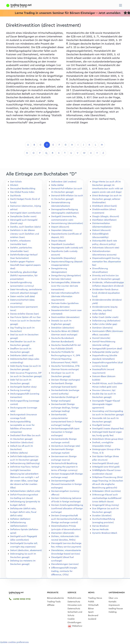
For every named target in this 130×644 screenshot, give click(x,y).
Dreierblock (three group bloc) (108, 439)
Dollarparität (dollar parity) (105, 352)
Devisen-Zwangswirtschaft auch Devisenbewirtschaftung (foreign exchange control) (66, 519)
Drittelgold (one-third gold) (106, 467)
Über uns (113, 598)
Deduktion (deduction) (22, 442)
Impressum (114, 605)
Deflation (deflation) (20, 519)
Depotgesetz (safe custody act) (67, 248)
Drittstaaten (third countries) (106, 491)
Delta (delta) (57, 185)
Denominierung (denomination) (67, 223)
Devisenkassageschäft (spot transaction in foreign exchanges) (65, 432)
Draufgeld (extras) (101, 425)
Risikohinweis (74, 598)
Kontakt (112, 602)
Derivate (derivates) (61, 279)
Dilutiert (14, 185)
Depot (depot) (58, 241)
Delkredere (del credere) (64, 182)
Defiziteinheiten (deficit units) (25, 491)
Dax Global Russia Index (22, 192)
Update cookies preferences (14, 642)
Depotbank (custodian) (63, 244)
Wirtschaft (93, 605)
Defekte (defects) (19, 453)
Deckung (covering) (20, 390)
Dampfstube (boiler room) (23, 216)
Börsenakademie (55, 598)
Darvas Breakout (100, 526)
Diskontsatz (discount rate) (106, 248)
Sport (91, 612)
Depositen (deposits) (62, 230)
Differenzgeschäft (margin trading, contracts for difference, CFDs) (64, 571)
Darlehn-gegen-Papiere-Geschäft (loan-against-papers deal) (25, 265)
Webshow (77, 626)
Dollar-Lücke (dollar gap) (105, 324)
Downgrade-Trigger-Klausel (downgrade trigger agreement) (106, 404)
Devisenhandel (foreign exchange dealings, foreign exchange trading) (65, 408)
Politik (91, 602)
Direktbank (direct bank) (105, 206)
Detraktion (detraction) (63, 328)
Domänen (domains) (102, 328)
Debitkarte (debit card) (22, 355)
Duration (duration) (102, 515)
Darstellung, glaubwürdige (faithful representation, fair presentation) (24, 275)
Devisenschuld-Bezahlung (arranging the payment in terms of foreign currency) (64, 467)
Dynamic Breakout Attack (105, 533)
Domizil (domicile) (101, 338)
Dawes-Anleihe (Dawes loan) (25, 314)
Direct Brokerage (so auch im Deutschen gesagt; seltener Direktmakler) (107, 199)
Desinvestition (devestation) (65, 317)
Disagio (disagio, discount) (106, 216)
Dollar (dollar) (99, 314)
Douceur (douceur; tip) (104, 390)
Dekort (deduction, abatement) (26, 550)
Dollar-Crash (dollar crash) (105, 317)
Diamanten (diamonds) (63, 533)
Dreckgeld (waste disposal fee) (108, 429)
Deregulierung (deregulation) (66, 275)
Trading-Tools (54, 602)
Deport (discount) (60, 227)
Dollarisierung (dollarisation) (106, 321)
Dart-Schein (16, 182)
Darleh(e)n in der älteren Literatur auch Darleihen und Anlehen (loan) (25, 234)
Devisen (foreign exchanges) (66, 380)
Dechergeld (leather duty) (23, 387)
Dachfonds (16, 196)
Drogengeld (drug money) (106, 505)
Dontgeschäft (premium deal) (107, 349)
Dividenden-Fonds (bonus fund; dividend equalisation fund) (106, 293)
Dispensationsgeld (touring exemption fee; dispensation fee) (107, 262)
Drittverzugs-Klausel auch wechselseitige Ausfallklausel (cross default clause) (107, 498)
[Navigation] (121, 5)
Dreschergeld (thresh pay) (106, 463)
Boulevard (93, 615)
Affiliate (51, 605)
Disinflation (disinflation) (104, 220)
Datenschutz (74, 602)
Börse (91, 608)
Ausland (92, 619)
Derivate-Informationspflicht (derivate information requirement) (65, 296)
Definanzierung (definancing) (25, 463)
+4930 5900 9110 (20, 599)
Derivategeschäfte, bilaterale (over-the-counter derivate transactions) (66, 286)
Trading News (95, 598)
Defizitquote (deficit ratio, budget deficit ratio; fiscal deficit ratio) (23, 512)
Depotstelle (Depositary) (64, 258)
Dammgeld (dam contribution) (26, 213)
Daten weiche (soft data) (23, 296)
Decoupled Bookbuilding (23, 189)
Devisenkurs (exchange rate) (66, 446)
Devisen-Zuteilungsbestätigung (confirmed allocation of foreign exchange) (67, 508)
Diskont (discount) (101, 230)
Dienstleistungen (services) (65, 564)
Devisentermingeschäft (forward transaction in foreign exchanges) (66, 484)
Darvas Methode (100, 529)
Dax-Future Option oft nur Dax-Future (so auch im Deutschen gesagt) (26, 321)
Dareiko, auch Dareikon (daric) (25, 227)
